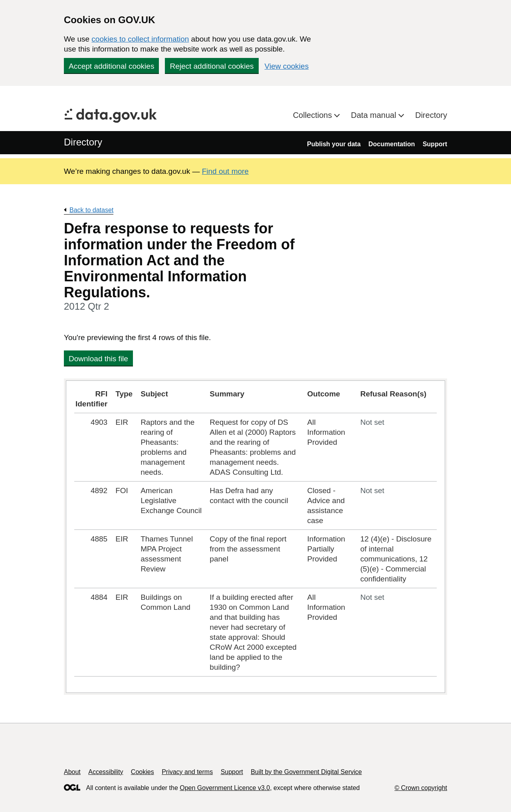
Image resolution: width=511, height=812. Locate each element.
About (72, 772)
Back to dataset (91, 210)
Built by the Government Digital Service (306, 772)
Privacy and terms (187, 772)
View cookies (287, 66)
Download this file (98, 359)
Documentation (392, 144)
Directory (431, 115)
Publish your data (334, 144)
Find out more (225, 171)
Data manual (375, 115)
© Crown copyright (421, 788)
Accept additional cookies (111, 66)
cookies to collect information (140, 39)
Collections (314, 115)
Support (435, 144)
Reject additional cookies (212, 66)
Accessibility (106, 772)
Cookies (143, 772)
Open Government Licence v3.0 (225, 788)
